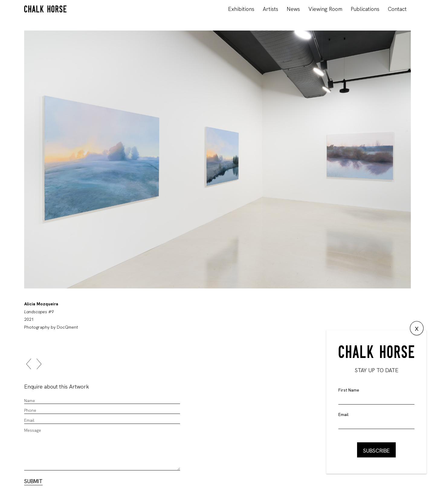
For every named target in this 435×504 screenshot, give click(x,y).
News (293, 9)
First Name (349, 390)
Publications (365, 9)
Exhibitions (241, 9)
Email (343, 415)
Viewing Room (325, 9)
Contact (397, 9)
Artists (271, 9)
